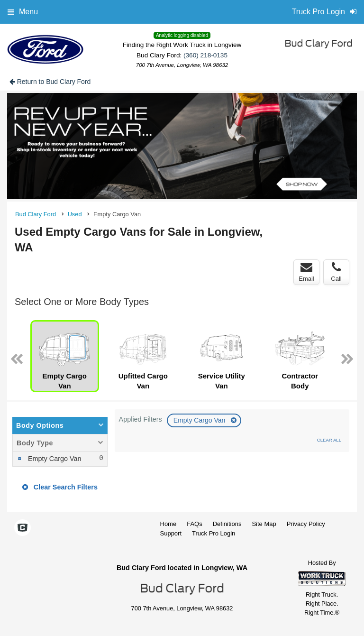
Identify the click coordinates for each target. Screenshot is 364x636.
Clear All (329, 440)
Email (306, 272)
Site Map (264, 524)
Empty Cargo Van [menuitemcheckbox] (54, 459)
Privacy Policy (306, 524)
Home (168, 524)
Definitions (227, 524)
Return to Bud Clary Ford (50, 82)
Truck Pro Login (214, 533)
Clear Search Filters (60, 487)
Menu (23, 12)
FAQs (195, 524)
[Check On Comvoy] (23, 528)
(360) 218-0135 (205, 55)
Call (336, 272)
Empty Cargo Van (200, 420)
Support (171, 533)
